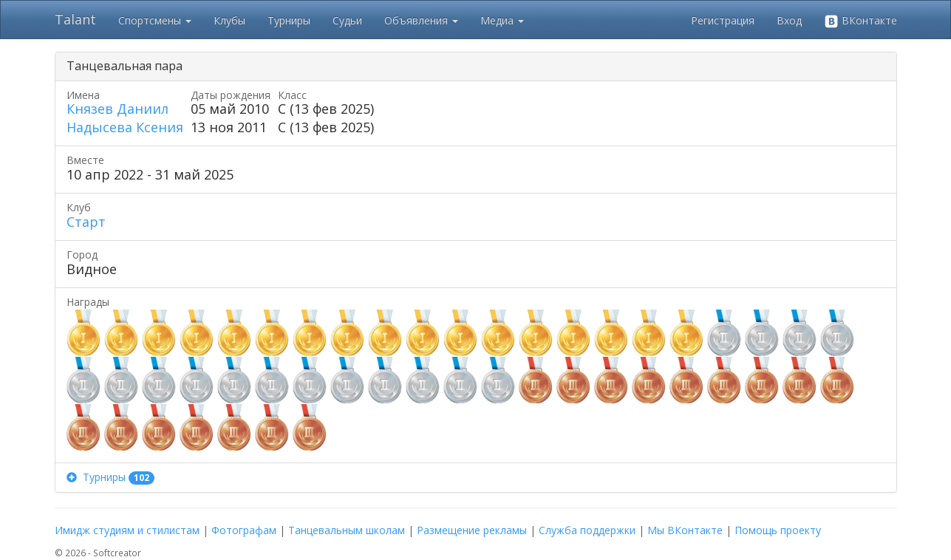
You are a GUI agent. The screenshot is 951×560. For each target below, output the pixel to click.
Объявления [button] (421, 20)
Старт (86, 222)
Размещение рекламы (472, 530)
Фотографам (244, 530)
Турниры (289, 20)
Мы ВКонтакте (685, 530)
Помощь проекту (778, 530)
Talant (75, 19)
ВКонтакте (860, 21)
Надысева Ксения (125, 127)
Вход (789, 20)
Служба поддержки (587, 530)
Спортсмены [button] (155, 20)
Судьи (347, 20)
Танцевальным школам (347, 530)
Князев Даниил (117, 109)
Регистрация (723, 20)
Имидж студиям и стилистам (127, 530)
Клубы (229, 20)
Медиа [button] (502, 20)
